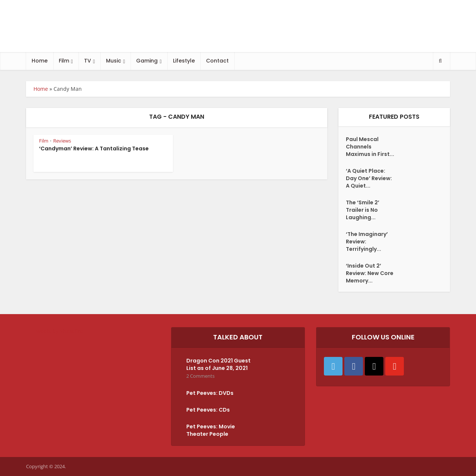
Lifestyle (184, 61)
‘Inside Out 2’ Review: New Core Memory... (370, 273)
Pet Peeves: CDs (208, 410)
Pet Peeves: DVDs (210, 393)
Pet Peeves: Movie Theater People (211, 430)
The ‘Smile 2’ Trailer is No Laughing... (363, 210)
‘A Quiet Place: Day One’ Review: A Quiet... (369, 178)
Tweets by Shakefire (58, 331)
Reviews (62, 141)
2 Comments (200, 376)
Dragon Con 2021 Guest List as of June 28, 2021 (218, 364)
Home (40, 61)
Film (64, 61)
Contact (217, 61)
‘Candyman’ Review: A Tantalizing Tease (94, 148)
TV (88, 61)
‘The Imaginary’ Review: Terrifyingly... (367, 242)
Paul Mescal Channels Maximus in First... (370, 147)
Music (114, 61)
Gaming (147, 61)
